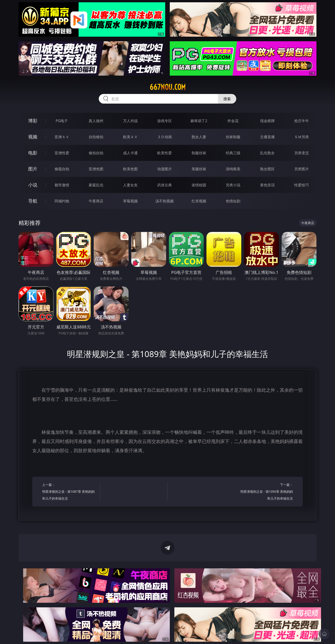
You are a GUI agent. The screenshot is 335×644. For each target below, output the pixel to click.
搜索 (227, 99)
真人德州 (96, 121)
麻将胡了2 (199, 121)
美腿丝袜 (199, 169)
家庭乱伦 (96, 185)
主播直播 (267, 137)
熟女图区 (267, 169)
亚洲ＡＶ (62, 137)
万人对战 (130, 121)
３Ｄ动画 (165, 137)
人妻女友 (130, 185)
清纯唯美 (233, 169)
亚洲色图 (96, 169)
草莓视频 (130, 201)
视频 (33, 137)
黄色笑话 (267, 185)
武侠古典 (165, 185)
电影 (33, 153)
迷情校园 (199, 185)
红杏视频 (199, 201)
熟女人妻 (199, 137)
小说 (33, 185)
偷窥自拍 (62, 169)
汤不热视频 (165, 201)
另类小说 (233, 185)
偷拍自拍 (96, 153)
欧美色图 (130, 169)
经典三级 (233, 153)
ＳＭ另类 (302, 137)
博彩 (33, 121)
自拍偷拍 (96, 137)
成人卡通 (130, 153)
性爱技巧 (302, 185)
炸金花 (233, 121)
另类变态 (302, 153)
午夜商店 (96, 201)
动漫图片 (165, 169)
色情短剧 (233, 201)
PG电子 (62, 121)
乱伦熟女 (267, 153)
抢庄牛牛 (302, 121)
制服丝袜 (199, 153)
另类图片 (302, 169)
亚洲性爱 (62, 153)
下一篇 (265, 492)
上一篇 (70, 492)
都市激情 (62, 185)
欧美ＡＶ (130, 137)
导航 (33, 201)
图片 (33, 169)
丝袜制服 (233, 137)
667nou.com (168, 87)
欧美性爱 (165, 153)
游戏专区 (165, 121)
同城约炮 (62, 201)
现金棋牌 (267, 121)
